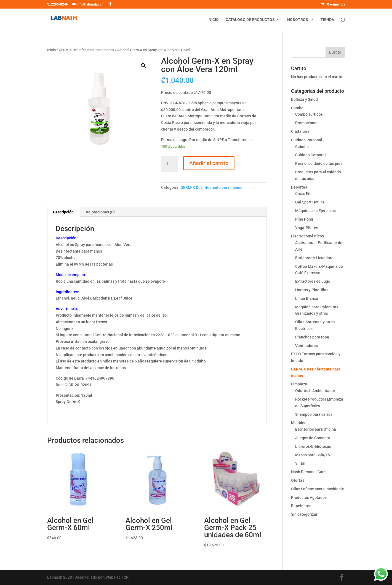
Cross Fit (303, 194)
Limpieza (299, 384)
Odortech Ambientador (315, 391)
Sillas (300, 463)
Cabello (302, 147)
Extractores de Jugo (313, 281)
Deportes (299, 187)
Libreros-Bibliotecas (313, 446)
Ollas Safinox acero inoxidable (318, 489)
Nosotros (298, 20)
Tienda (327, 20)
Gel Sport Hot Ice (310, 202)
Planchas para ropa (312, 337)
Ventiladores (306, 346)
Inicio (213, 20)
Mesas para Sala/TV (313, 455)
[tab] (63, 212)
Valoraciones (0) (100, 212)
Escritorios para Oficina (316, 429)
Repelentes (301, 506)
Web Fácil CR (117, 577)
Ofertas (298, 480)
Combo (297, 108)
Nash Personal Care (308, 472)
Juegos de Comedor (313, 438)
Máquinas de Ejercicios (315, 211)
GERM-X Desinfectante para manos (86, 50)
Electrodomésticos (307, 236)
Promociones (307, 123)
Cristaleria (300, 131)
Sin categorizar (304, 514)
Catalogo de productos (250, 20)
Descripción (63, 212)
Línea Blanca (307, 298)
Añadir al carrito (209, 163)
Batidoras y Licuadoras (315, 258)
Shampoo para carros (314, 414)
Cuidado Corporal (310, 155)
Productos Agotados (309, 497)
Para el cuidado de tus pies (319, 163)
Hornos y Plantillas (312, 290)
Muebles (299, 423)
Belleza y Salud (304, 99)
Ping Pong (304, 219)
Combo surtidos (309, 114)
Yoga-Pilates (307, 228)
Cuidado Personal (307, 140)
